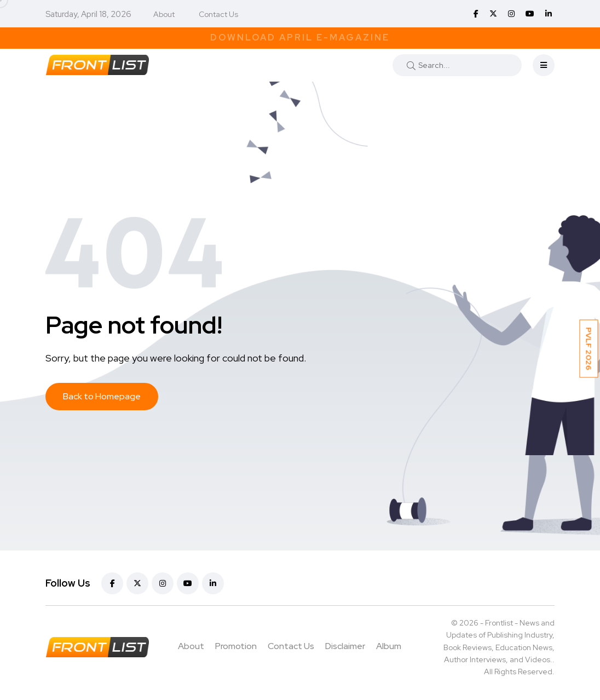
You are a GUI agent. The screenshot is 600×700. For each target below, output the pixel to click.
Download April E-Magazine (300, 38)
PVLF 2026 (589, 349)
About (164, 14)
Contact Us (218, 14)
